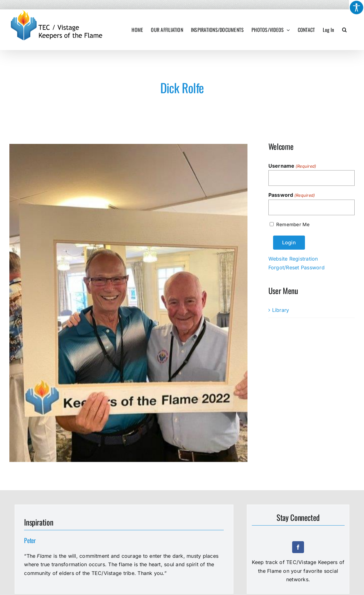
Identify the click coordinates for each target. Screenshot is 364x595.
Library (281, 310)
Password (292, 195)
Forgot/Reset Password (297, 267)
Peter (30, 540)
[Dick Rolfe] (128, 303)
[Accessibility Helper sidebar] (357, 8)
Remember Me (293, 224)
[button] (344, 30)
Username (292, 166)
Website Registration (293, 259)
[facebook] (298, 547)
